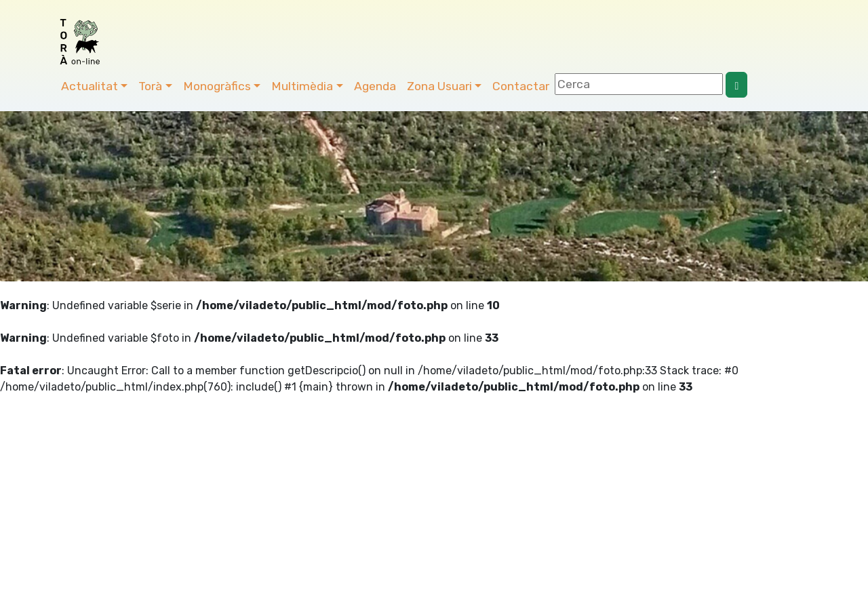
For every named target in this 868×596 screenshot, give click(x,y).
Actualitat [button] (90, 86)
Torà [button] (150, 86)
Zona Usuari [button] (439, 86)
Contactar (521, 86)
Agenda (375, 86)
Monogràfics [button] (217, 86)
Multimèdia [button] (302, 86)
